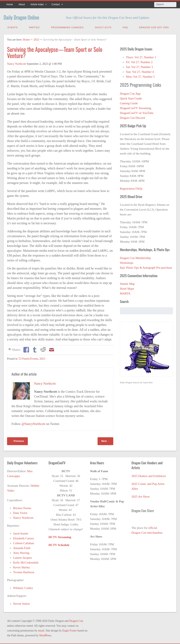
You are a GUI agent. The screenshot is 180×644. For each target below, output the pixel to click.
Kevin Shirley (22, 567)
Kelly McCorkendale (26, 562)
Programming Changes (67, 27)
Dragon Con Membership (135, 257)
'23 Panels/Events (28, 358)
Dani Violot (20, 512)
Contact (56, 4)
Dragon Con (76, 620)
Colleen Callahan (24, 543)
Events (13, 27)
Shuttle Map (127, 283)
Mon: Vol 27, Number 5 (140, 76)
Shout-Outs (103, 27)
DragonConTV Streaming (136, 108)
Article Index (37, 4)
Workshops (127, 262)
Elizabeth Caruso (23, 538)
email (41, 630)
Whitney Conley (23, 587)
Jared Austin (21, 533)
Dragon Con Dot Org (154, 27)
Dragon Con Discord (133, 117)
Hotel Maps (127, 288)
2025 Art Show (141, 496)
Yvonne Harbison (24, 572)
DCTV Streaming (60, 536)
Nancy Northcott (17, 63)
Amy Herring (21, 552)
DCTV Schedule (59, 544)
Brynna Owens (22, 507)
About (22, 4)
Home (10, 4)
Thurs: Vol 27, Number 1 (141, 57)
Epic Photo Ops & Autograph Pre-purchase (146, 267)
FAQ (125, 27)
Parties (34, 27)
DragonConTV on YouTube (137, 112)
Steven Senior (22, 603)
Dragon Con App (130, 93)
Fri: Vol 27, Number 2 (139, 62)
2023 (36, 39)
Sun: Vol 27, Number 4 (140, 71)
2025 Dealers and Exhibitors (149, 475)
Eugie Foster (70, 630)
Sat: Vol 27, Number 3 (139, 66)
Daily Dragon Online (27, 17)
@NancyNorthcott (33, 423)
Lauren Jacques (22, 557)
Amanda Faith (22, 547)
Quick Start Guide (131, 98)
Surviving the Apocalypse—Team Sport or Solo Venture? (55, 52)
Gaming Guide (129, 103)
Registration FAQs (131, 188)
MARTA (125, 293)
